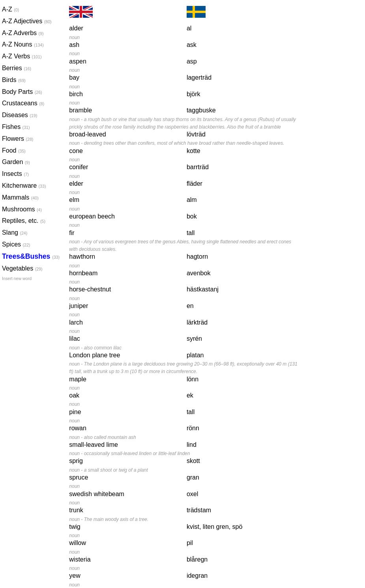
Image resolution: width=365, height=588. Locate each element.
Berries (17, 68)
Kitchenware (22, 186)
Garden (16, 162)
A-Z (10, 9)
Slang (15, 232)
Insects (15, 174)
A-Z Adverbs (22, 33)
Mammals (20, 197)
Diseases (20, 115)
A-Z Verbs (22, 56)
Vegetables (22, 268)
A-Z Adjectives (22, 21)
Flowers (18, 139)
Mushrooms (22, 209)
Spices (16, 244)
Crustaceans (22, 103)
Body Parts (22, 92)
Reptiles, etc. (22, 221)
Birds (14, 80)
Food (14, 150)
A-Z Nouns (22, 44)
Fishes (16, 127)
